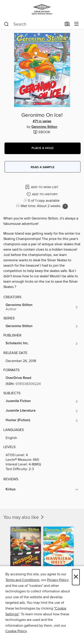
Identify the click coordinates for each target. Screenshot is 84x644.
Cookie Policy (16, 631)
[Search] (6, 24)
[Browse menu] (76, 24)
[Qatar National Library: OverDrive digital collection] (42, 9)
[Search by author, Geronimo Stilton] (42, 307)
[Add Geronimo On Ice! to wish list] (42, 187)
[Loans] (67, 25)
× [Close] (76, 577)
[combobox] (33, 24)
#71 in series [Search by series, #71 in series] (42, 121)
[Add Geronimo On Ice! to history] (43, 194)
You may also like (24, 517)
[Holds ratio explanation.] (65, 206)
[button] (43, 148)
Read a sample (43, 167)
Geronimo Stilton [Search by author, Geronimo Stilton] (44, 127)
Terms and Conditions (22, 580)
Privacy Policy (58, 580)
